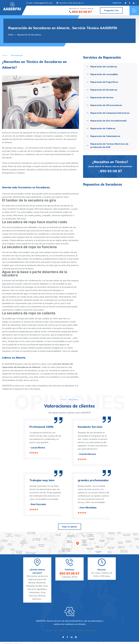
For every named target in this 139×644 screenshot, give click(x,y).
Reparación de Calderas (103, 128)
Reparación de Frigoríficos (104, 82)
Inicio (11, 35)
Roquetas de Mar (34, 586)
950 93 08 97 (80, 12)
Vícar (45, 586)
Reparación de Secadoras (104, 90)
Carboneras (34, 592)
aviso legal (58, 630)
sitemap (48, 630)
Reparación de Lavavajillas (104, 74)
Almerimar (41, 583)
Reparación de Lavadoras (104, 67)
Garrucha (31, 589)
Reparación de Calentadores (105, 136)
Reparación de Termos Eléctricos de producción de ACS (109, 146)
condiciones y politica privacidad (80, 630)
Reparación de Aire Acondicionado (109, 121)
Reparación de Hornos (102, 97)
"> (12, 6)
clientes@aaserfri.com (43, 3)
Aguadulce (42, 589)
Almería (42, 596)
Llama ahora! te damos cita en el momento (110, 166)
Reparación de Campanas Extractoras (110, 113)
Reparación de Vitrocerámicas (106, 105)
